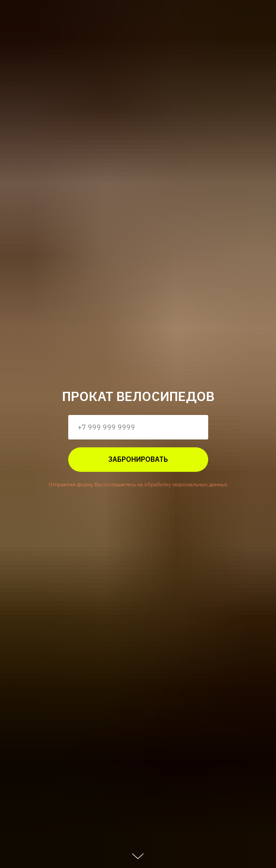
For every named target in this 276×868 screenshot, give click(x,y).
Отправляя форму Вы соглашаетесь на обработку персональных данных (138, 484)
